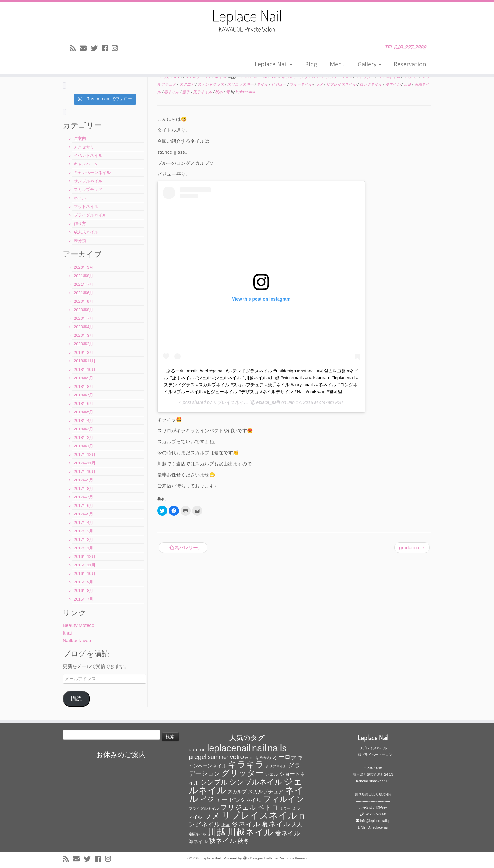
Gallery (369, 64)
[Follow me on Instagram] (117, 48)
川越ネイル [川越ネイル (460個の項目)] (250, 832)
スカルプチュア (88, 190)
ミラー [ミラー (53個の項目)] (285, 808)
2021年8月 (83, 276)
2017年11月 (85, 463)
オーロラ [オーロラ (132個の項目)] (284, 757)
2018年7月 (83, 395)
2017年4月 (83, 523)
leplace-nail (245, 92)
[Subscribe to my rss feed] (75, 48)
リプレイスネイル (231, 402)
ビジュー (279, 84)
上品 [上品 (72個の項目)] (226, 825)
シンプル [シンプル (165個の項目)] (214, 782)
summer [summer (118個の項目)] (218, 757)
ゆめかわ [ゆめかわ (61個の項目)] (263, 758)
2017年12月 (85, 454)
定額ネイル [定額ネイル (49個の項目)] (197, 834)
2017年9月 (83, 480)
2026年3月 (83, 267)
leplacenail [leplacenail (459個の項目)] (229, 748)
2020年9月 (83, 301)
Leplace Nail (273, 64)
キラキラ (290, 77)
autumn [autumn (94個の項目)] (197, 750)
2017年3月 (83, 531)
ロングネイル (371, 84)
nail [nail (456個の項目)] (259, 748)
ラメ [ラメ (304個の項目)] (212, 816)
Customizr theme (292, 858)
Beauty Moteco (78, 625)
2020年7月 (83, 318)
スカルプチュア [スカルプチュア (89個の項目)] (266, 792)
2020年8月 (83, 310)
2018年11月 (85, 361)
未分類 (80, 241)
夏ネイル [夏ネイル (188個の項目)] (276, 824)
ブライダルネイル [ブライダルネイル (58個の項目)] (204, 808)
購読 (76, 699)
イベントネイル (88, 155)
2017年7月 (83, 497)
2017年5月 (83, 514)
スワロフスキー (241, 84)
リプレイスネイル (342, 84)
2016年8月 (83, 591)
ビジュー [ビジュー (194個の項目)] (214, 799)
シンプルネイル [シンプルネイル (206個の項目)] (256, 782)
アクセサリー (86, 147)
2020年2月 (83, 344)
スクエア (187, 84)
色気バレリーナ (183, 547)
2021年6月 (83, 293)
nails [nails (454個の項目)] (277, 748)
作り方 (80, 224)
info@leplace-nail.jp (375, 821)
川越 (408, 84)
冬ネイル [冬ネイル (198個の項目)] (246, 824)
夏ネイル (393, 84)
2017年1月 (83, 548)
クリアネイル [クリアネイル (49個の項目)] (276, 766)
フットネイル (86, 207)
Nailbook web (77, 640)
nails (275, 77)
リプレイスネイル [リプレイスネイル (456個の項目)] (259, 815)
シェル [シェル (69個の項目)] (272, 774)
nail (265, 77)
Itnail (68, 633)
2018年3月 (83, 429)
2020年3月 (83, 335)
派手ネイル (203, 92)
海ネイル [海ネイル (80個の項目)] (198, 842)
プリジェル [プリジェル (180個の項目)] (238, 807)
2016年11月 (85, 565)
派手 (187, 92)
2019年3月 (83, 352)
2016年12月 (85, 557)
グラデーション (339, 77)
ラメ (320, 84)
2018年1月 (83, 446)
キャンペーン (86, 164)
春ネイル (172, 92)
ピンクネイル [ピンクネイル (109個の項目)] (245, 800)
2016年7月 (83, 599)
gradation (412, 547)
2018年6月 (83, 403)
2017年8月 (83, 489)
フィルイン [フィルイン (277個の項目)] (284, 799)
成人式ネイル (86, 232)
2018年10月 (85, 369)
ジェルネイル (389, 77)
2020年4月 (83, 327)
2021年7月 (83, 284)
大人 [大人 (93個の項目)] (297, 825)
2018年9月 (83, 378)
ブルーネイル (301, 84)
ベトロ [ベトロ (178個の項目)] (268, 808)
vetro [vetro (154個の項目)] (237, 757)
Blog (311, 64)
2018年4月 (83, 420)
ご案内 (80, 138)
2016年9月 (83, 582)
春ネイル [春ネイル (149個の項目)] (288, 833)
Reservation (410, 64)
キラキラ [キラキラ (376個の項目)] (246, 765)
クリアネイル (312, 77)
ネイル (80, 198)
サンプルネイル (88, 181)
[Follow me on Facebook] (107, 48)
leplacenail (250, 77)
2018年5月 (83, 412)
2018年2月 (83, 437)
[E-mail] (85, 48)
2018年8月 (83, 386)
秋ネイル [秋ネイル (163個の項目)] (223, 841)
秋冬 (219, 92)
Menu (337, 64)
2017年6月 (83, 506)
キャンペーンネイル (92, 172)
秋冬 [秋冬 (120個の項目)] (243, 841)
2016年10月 (85, 574)
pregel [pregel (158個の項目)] (198, 757)
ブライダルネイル (90, 215)
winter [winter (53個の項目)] (250, 758)
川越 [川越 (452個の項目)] (216, 832)
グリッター (365, 77)
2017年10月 (85, 471)
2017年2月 (83, 540)
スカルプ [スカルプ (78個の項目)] (237, 792)
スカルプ (411, 77)
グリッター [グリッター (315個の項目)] (243, 773)
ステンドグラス (211, 84)
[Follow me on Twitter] (96, 48)
